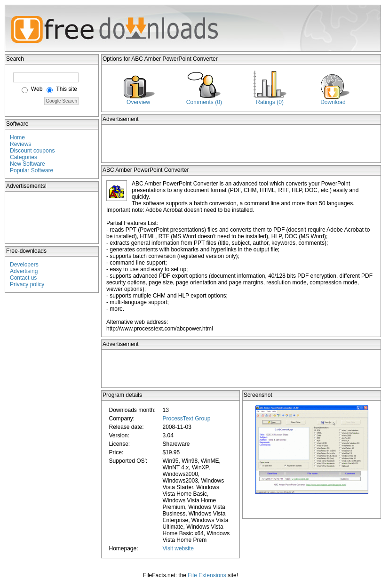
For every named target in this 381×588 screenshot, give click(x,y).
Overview (138, 102)
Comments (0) (204, 102)
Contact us (23, 278)
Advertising (24, 271)
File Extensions (207, 575)
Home (17, 137)
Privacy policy (27, 284)
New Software (28, 164)
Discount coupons (32, 151)
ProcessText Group (186, 419)
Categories (24, 157)
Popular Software (32, 170)
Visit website (178, 548)
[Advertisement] (52, 217)
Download (333, 102)
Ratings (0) (270, 102)
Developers (24, 265)
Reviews (20, 144)
